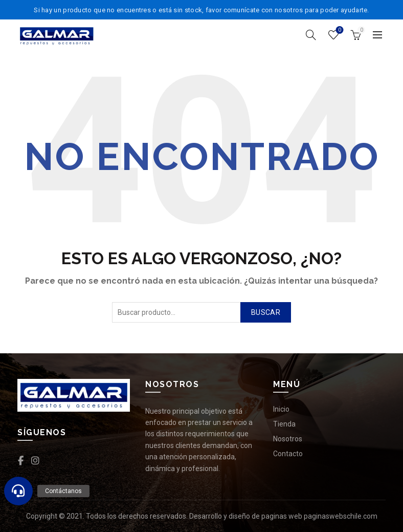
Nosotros (288, 439)
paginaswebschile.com (341, 516)
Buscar (266, 312)
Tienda (284, 424)
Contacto (288, 454)
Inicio (281, 409)
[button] (18, 491)
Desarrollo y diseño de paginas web (246, 516)
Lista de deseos (339, 30)
